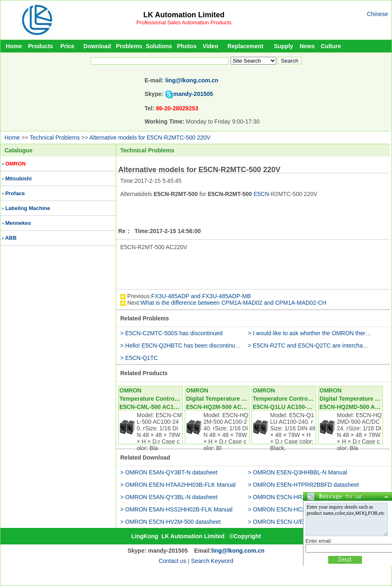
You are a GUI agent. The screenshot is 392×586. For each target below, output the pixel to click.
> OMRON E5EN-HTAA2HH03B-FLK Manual (178, 485)
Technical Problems (55, 138)
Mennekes (18, 223)
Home (14, 46)
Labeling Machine (28, 208)
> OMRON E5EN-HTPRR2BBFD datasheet (303, 485)
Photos (187, 46)
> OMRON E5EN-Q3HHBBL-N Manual (297, 472)
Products (41, 46)
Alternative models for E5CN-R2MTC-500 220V (150, 138)
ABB (11, 238)
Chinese (377, 14)
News (307, 46)
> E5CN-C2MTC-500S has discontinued (171, 333)
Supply (283, 46)
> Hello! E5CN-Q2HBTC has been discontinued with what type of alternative (217, 346)
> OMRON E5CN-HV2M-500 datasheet (170, 522)
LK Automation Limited (184, 15)
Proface (15, 193)
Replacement (245, 46)
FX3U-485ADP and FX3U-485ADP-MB (201, 296)
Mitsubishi (19, 179)
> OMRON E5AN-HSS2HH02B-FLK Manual (176, 509)
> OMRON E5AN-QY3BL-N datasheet (169, 497)
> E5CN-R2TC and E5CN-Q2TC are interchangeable (316, 346)
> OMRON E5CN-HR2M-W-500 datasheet (302, 497)
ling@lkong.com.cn (192, 80)
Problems (129, 46)
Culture (331, 46)
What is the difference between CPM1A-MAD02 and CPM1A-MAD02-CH (234, 303)
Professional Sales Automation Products (184, 22)
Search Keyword (212, 561)
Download (97, 46)
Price (67, 46)
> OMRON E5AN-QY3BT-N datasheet (169, 472)
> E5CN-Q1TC (139, 358)
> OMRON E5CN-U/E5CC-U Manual (295, 522)
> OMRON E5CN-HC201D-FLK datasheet (302, 509)
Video (210, 46)
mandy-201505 (193, 94)
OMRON (16, 164)
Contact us (172, 561)
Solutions (159, 46)
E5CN (261, 194)
